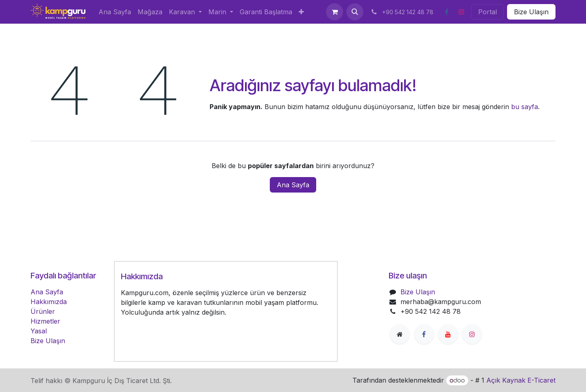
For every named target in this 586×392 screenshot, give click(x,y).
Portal (488, 12)
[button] (355, 12)
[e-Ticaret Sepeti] (335, 12)
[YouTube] (448, 334)
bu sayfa (525, 107)
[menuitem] (115, 12)
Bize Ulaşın (531, 12)
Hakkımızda (49, 302)
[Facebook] (446, 12)
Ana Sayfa (293, 185)
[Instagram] (461, 12)
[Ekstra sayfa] (400, 334)
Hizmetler (45, 321)
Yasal (39, 331)
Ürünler (43, 311)
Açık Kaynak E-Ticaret (521, 380)
